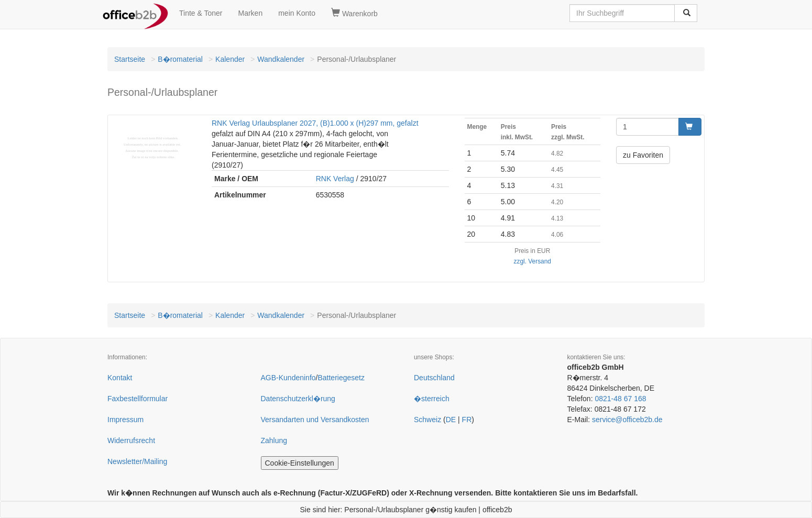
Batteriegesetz (341, 378)
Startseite (130, 59)
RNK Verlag (335, 179)
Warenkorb (354, 13)
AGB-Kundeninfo (288, 378)
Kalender (230, 59)
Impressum (125, 420)
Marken (251, 13)
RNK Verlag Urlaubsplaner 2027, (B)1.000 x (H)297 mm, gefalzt (315, 123)
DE (451, 420)
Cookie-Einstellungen (300, 463)
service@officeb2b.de (627, 420)
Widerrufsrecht (131, 440)
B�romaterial (180, 59)
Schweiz (427, 420)
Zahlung (274, 440)
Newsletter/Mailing (137, 461)
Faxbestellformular (138, 399)
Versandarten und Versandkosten (315, 420)
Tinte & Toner (201, 13)
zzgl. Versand (533, 261)
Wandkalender (281, 59)
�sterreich (432, 399)
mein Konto (297, 13)
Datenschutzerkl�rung (298, 399)
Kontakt (120, 378)
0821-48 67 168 (620, 399)
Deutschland (434, 378)
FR (467, 420)
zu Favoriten (643, 155)
